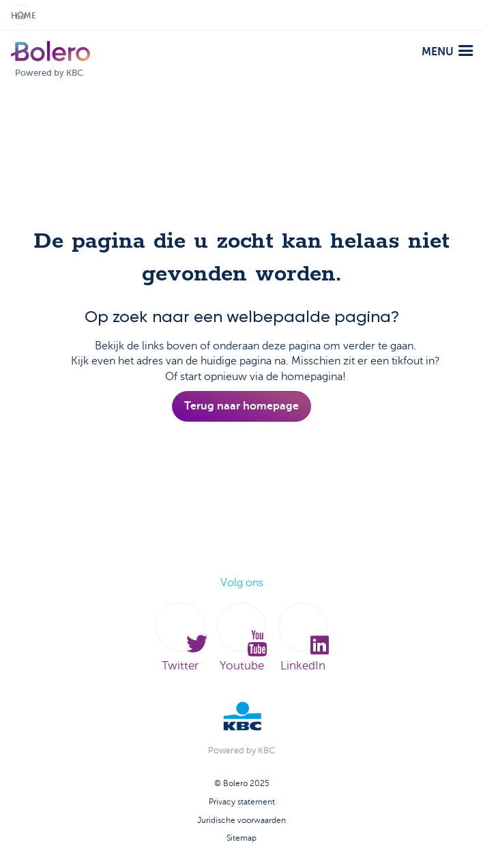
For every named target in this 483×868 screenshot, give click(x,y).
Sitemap (241, 838)
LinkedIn (303, 638)
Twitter (180, 638)
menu (447, 52)
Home (21, 16)
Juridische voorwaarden (241, 820)
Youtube (241, 638)
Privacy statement (242, 802)
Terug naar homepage (241, 406)
